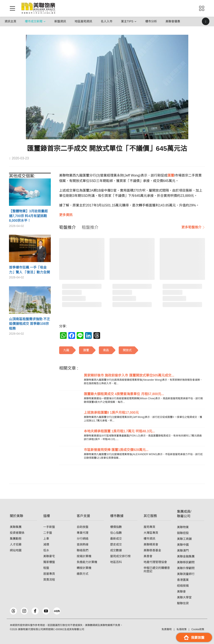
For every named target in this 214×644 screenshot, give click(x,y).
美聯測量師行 (186, 574)
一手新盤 (49, 527)
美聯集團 (16, 527)
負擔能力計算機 (87, 562)
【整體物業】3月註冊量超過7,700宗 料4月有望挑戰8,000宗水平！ (28, 216)
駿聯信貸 (183, 603)
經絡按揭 (183, 586)
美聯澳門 (183, 551)
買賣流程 (49, 580)
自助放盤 (83, 527)
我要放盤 (194, 637)
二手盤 (48, 533)
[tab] (68, 227)
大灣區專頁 (151, 533)
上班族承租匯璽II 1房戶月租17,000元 (111, 413)
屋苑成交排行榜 (120, 556)
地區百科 (116, 562)
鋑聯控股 (183, 533)
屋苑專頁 (149, 527)
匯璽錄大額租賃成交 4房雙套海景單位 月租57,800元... (124, 394)
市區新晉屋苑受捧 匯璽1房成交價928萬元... (116, 450)
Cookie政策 (198, 629)
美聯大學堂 (184, 597)
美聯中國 (183, 545)
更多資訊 (66, 215)
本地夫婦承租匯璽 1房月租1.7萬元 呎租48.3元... (119, 431)
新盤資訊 (60, 21)
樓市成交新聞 (34, 21)
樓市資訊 (149, 539)
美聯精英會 (151, 544)
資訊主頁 (10, 21)
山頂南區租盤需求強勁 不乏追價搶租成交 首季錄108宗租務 (29, 324)
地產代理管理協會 (155, 562)
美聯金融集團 (186, 556)
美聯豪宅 (49, 556)
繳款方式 (83, 574)
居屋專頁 (49, 574)
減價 (46, 544)
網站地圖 (16, 550)
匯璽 (171, 175)
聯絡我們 (83, 550)
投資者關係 (17, 533)
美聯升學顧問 (186, 568)
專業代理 (83, 533)
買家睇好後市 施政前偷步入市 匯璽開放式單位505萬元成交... (129, 375)
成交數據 (116, 550)
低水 (46, 550)
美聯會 (181, 592)
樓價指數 (116, 527)
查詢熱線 (83, 544)
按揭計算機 (84, 556)
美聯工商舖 (184, 539)
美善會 (148, 556)
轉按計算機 (84, 568)
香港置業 (183, 580)
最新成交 (116, 539)
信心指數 (116, 533)
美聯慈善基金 (152, 550)
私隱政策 (182, 629)
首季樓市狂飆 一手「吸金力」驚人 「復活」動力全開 (29, 270)
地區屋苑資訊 (83, 21)
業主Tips (127, 21)
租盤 (46, 568)
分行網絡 (83, 539)
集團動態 (16, 539)
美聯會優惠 (173, 21)
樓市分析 (151, 21)
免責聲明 (167, 629)
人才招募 (16, 544)
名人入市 (107, 21)
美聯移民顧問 (186, 562)
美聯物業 (183, 527)
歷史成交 (116, 544)
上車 (46, 539)
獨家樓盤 (49, 562)
